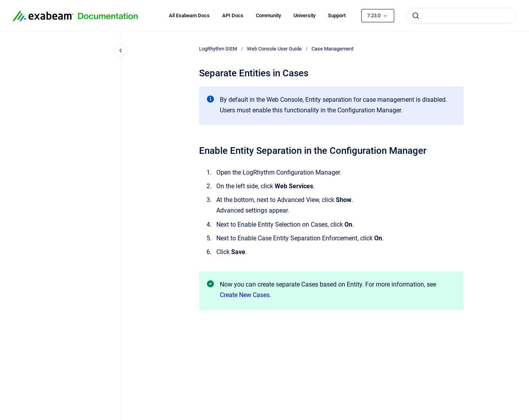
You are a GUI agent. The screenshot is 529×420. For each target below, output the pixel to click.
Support (337, 15)
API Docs (233, 15)
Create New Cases (245, 295)
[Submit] (416, 16)
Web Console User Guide (274, 49)
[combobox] (462, 16)
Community (268, 15)
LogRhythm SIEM (218, 49)
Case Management (332, 49)
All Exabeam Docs (189, 15)
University (304, 15)
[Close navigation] (121, 50)
